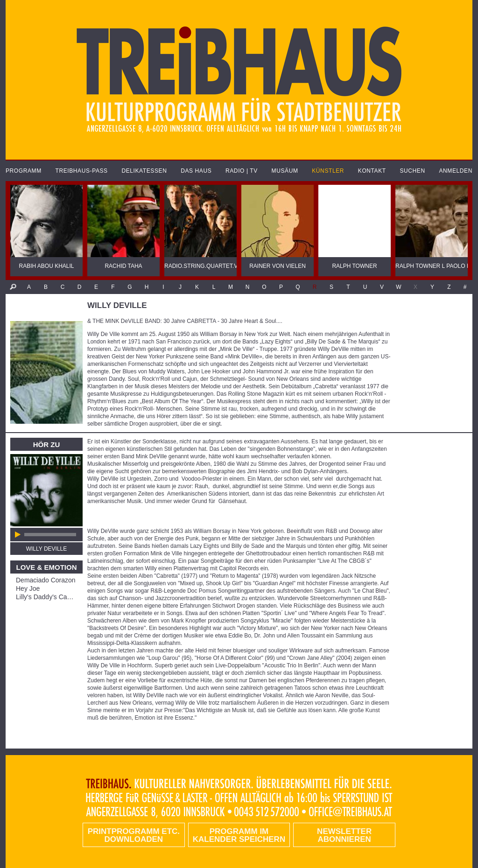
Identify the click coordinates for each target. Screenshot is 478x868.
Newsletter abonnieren (344, 835)
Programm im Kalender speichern (239, 835)
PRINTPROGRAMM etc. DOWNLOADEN (134, 835)
